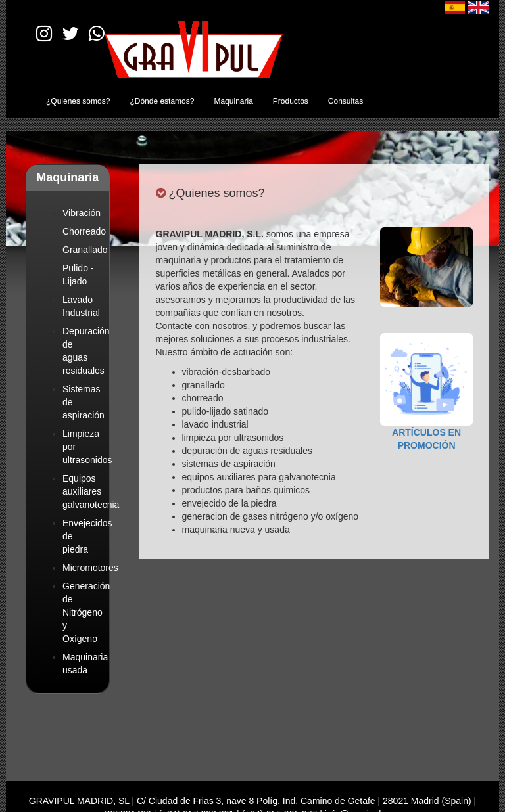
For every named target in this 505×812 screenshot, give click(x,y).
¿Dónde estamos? (162, 101)
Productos (291, 101)
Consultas (346, 101)
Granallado (85, 250)
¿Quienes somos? (78, 101)
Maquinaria (233, 101)
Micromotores (90, 568)
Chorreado (84, 231)
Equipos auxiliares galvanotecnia (91, 491)
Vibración (82, 213)
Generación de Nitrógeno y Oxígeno (86, 612)
